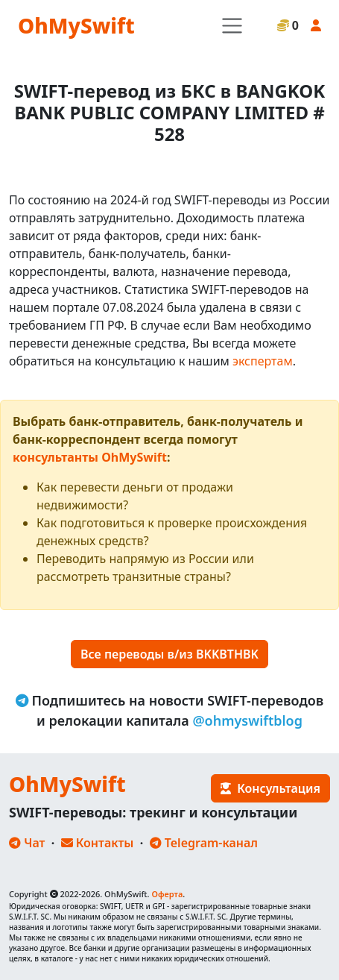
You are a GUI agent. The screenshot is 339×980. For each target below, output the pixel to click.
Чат (27, 843)
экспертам (263, 361)
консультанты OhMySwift (90, 457)
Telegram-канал (204, 843)
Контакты (98, 843)
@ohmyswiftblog (247, 720)
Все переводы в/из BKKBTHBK (169, 654)
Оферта (167, 894)
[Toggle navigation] (232, 26)
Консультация (270, 788)
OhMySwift (76, 25)
